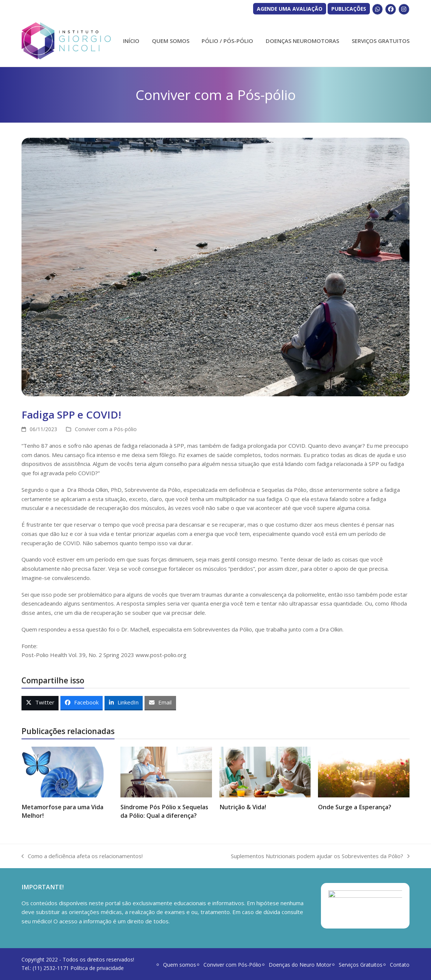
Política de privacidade (97, 968)
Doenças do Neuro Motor (300, 965)
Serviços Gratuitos (361, 965)
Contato (400, 965)
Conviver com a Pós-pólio (106, 429)
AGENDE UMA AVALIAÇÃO (290, 9)
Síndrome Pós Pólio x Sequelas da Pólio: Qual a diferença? (164, 811)
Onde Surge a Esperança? (355, 807)
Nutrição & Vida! (243, 807)
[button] (40, 703)
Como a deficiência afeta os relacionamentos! (82, 856)
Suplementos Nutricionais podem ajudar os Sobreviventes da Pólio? (320, 856)
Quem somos (180, 965)
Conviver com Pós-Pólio (232, 965)
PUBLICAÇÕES (349, 9)
